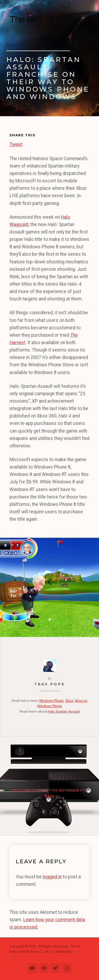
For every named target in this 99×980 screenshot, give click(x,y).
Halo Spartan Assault (64, 711)
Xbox (69, 701)
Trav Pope (50, 684)
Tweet (16, 143)
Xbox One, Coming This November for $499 (50, 793)
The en (23, 19)
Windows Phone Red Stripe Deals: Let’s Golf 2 (50, 594)
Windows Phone (51, 701)
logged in (52, 877)
